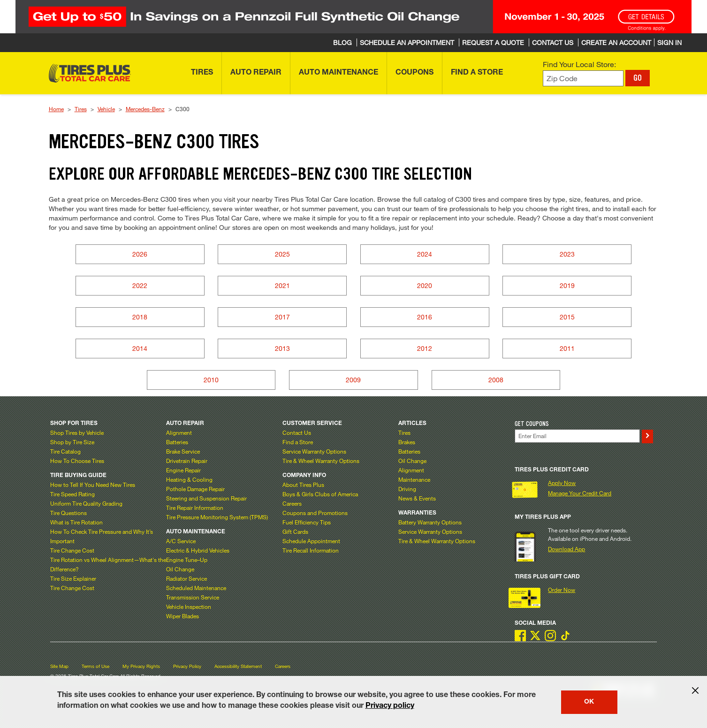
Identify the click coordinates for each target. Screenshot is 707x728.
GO (638, 78)
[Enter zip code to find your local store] (583, 79)
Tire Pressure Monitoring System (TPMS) (217, 517)
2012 (425, 348)
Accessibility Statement (238, 666)
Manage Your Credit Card (580, 493)
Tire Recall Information (311, 550)
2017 (282, 317)
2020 (425, 285)
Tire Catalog (65, 451)
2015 (567, 317)
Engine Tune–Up (187, 560)
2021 (282, 285)
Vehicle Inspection (189, 607)
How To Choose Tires (77, 461)
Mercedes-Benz (145, 109)
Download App (566, 549)
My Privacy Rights (141, 666)
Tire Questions (68, 513)
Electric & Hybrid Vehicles (198, 550)
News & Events (417, 498)
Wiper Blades (182, 616)
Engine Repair (183, 470)
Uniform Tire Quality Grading (86, 503)
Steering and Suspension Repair (206, 498)
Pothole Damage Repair (195, 489)
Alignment (179, 432)
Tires (81, 109)
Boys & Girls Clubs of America (320, 494)
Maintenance (414, 479)
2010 (211, 380)
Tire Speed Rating (72, 494)
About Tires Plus (303, 485)
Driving (407, 489)
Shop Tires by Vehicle (77, 432)
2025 (282, 254)
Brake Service (183, 451)
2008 (496, 380)
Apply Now (562, 483)
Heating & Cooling (189, 479)
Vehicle (106, 109)
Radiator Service (186, 578)
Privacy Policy (187, 666)
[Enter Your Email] (577, 436)
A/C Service (181, 541)
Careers (292, 503)
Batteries (177, 442)
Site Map (59, 666)
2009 (353, 380)
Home (56, 109)
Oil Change (180, 569)
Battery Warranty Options (430, 522)
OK (589, 702)
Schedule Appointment (311, 541)
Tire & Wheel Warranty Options (321, 461)
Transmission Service (193, 597)
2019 (567, 285)
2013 (282, 348)
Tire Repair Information (195, 508)
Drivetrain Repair (187, 461)
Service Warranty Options (314, 451)
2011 (567, 348)
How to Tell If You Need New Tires (93, 485)
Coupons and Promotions (315, 513)
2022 (140, 285)
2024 (425, 254)
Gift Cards (295, 531)
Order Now (562, 590)
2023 (567, 254)
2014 (140, 348)
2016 (425, 317)
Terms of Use (95, 666)
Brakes (407, 442)
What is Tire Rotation (76, 522)
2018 (140, 317)
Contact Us (297, 432)
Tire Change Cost (72, 550)
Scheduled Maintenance (196, 588)
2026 (140, 254)
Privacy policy (390, 706)
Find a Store (298, 442)
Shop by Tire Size (72, 442)
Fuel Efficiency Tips (307, 522)
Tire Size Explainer (73, 578)
